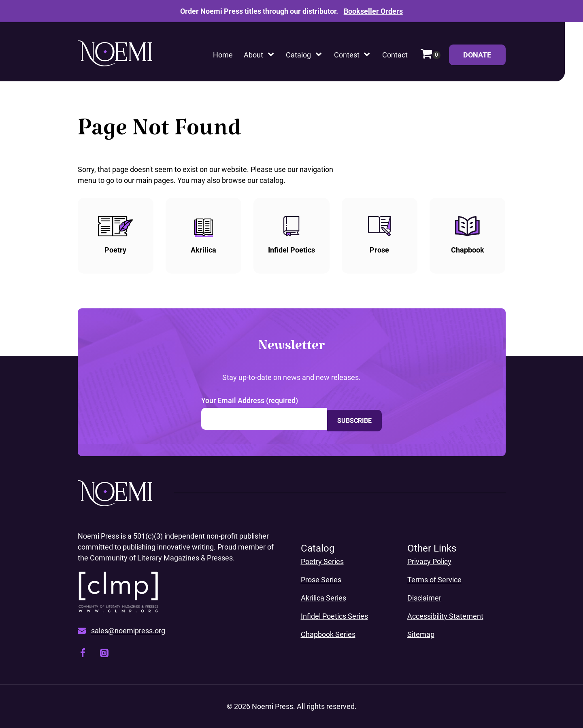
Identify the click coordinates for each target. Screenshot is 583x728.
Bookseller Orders (373, 11)
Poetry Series (322, 561)
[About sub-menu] (272, 55)
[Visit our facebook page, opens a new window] (83, 654)
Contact (395, 55)
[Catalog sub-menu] (320, 55)
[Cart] (430, 55)
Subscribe (354, 419)
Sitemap (421, 634)
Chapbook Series (328, 634)
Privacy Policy (429, 561)
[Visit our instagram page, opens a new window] (104, 654)
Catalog (298, 55)
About (253, 55)
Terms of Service (434, 580)
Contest (347, 55)
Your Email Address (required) (250, 400)
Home (223, 55)
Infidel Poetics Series (334, 616)
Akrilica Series (323, 598)
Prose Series (321, 580)
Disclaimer (424, 598)
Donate (484, 58)
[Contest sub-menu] (368, 55)
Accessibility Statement (445, 616)
